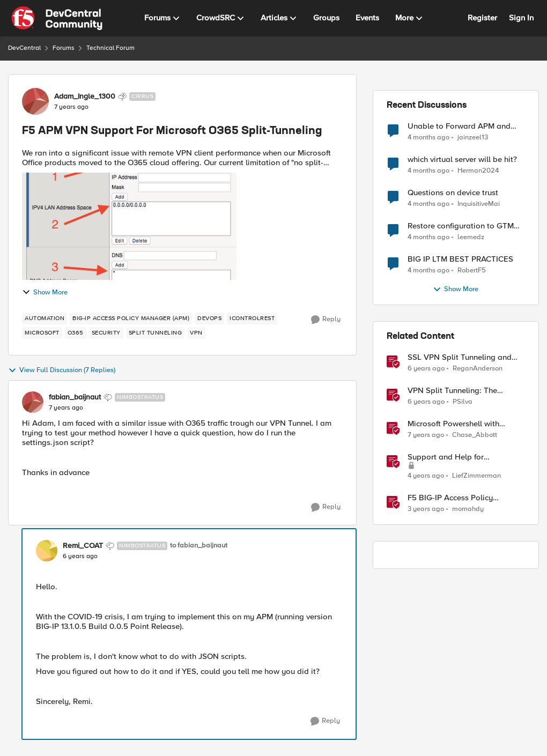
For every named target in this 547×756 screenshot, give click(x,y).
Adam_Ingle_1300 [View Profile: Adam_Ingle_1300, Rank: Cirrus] (85, 97)
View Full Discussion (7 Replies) (62, 370)
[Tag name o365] (76, 333)
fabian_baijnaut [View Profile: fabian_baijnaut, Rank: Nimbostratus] (75, 397)
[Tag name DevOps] (209, 318)
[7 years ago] (426, 435)
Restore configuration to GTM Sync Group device (461, 226)
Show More (45, 292)
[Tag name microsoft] (42, 333)
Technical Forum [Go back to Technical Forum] (110, 48)
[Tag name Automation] (45, 318)
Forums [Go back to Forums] (64, 48)
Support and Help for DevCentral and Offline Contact (464, 457)
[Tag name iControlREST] (252, 318)
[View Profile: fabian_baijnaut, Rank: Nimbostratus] (33, 402)
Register (482, 18)
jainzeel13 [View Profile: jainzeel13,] (473, 137)
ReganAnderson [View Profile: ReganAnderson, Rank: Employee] (478, 369)
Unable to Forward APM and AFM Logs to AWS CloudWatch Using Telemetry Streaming (463, 126)
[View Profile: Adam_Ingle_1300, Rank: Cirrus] (35, 101)
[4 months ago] (428, 137)
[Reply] (326, 320)
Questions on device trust (453, 193)
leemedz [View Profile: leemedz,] (471, 237)
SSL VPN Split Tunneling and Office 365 (460, 357)
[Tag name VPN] (196, 333)
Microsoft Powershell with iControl (453, 424)
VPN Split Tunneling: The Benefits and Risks (452, 391)
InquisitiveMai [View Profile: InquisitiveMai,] (479, 204)
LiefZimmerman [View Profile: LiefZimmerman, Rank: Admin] (476, 476)
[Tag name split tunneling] (156, 333)
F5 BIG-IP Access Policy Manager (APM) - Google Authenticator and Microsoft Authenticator (458, 498)
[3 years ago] (426, 509)
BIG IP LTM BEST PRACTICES (460, 259)
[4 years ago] (426, 476)
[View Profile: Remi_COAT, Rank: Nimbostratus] (47, 551)
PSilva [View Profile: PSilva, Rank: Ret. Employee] (463, 402)
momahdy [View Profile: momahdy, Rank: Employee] (468, 509)
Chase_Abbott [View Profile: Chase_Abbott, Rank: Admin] (475, 435)
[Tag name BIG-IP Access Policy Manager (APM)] (131, 318)
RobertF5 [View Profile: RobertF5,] (472, 270)
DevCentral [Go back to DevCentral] (24, 48)
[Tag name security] (106, 333)
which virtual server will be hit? (462, 160)
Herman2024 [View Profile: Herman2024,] (478, 171)
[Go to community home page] (57, 18)
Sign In (521, 18)
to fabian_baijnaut (199, 546)
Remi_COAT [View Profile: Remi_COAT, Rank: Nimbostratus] (83, 546)
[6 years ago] (426, 369)
